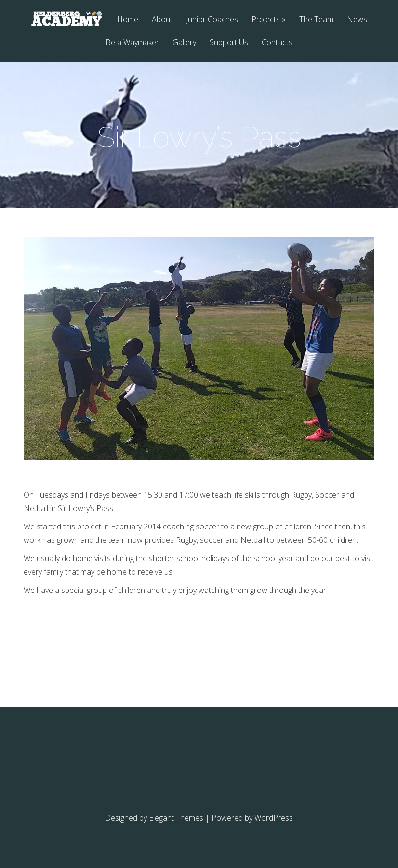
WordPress (274, 818)
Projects (266, 20)
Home (128, 20)
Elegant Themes (176, 818)
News (357, 20)
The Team (316, 20)
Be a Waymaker (132, 43)
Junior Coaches (212, 20)
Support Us (229, 43)
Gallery (184, 43)
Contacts (277, 43)
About (162, 20)
